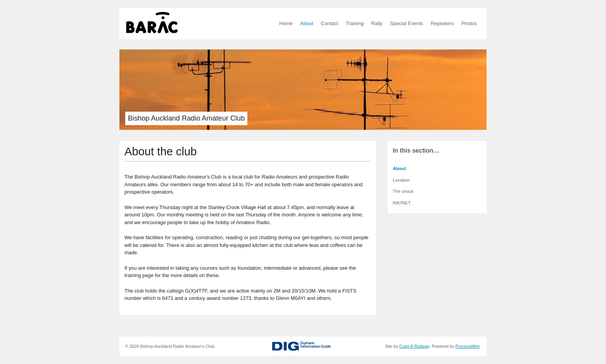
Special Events (407, 23)
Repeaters (442, 23)
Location (401, 180)
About (307, 23)
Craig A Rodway (414, 346)
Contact (329, 23)
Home (286, 23)
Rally (377, 23)
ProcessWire (467, 346)
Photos (469, 23)
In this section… (416, 151)
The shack (403, 191)
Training (354, 23)
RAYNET (402, 203)
